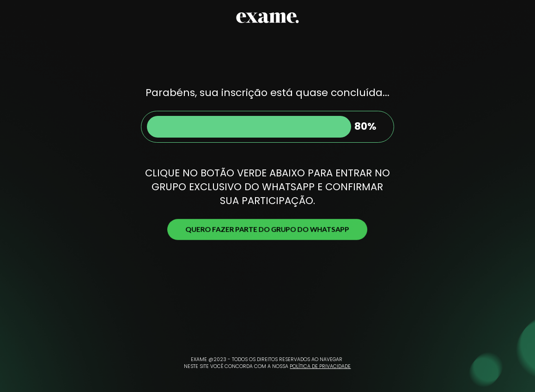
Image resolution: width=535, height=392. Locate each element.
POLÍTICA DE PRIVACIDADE (320, 366)
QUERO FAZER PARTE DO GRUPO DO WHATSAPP (267, 229)
